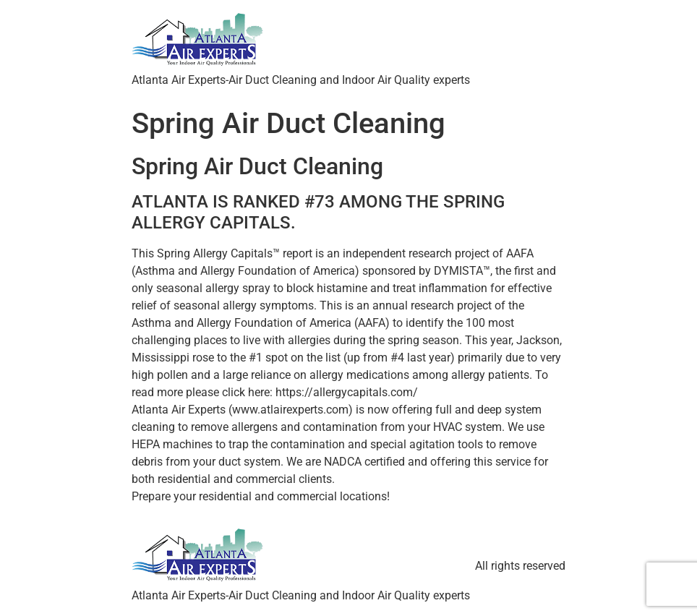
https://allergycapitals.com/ (347, 392)
